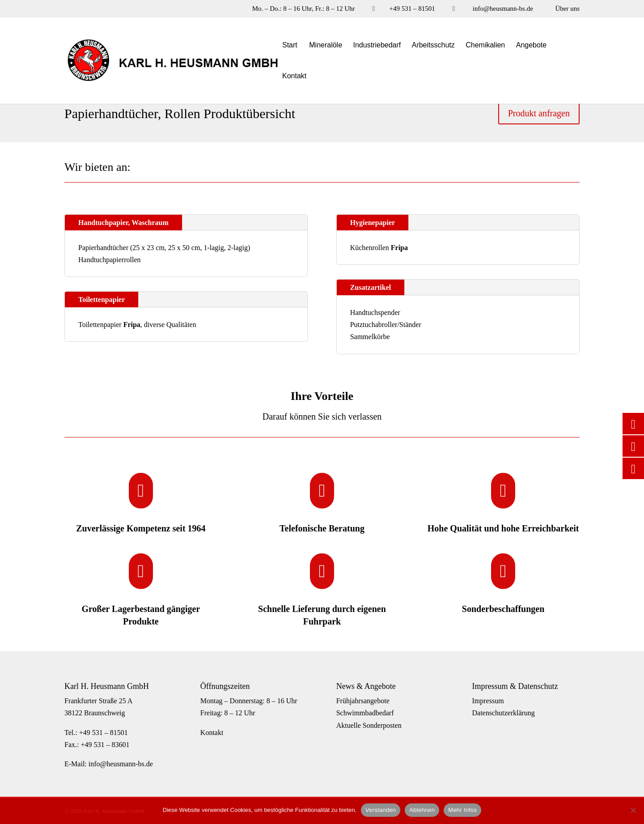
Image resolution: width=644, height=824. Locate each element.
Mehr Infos (462, 810)
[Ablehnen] (633, 810)
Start (290, 45)
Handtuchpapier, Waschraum (123, 223)
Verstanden (381, 810)
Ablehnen (422, 810)
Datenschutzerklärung (503, 713)
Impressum (488, 701)
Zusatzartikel (371, 287)
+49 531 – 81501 (412, 9)
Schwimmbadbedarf (365, 713)
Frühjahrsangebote (363, 701)
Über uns (567, 9)
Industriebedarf (377, 45)
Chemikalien (485, 45)
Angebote (532, 45)
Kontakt (294, 76)
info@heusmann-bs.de (503, 9)
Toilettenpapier (102, 299)
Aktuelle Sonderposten (369, 725)
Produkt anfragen (539, 113)
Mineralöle (326, 45)
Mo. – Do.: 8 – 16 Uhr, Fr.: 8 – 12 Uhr (304, 9)
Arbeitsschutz (433, 45)
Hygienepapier (373, 223)
